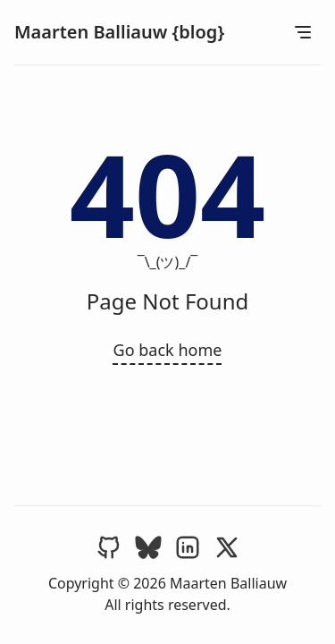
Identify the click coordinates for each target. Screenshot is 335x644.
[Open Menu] (303, 32)
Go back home (168, 350)
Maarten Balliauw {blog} (119, 32)
